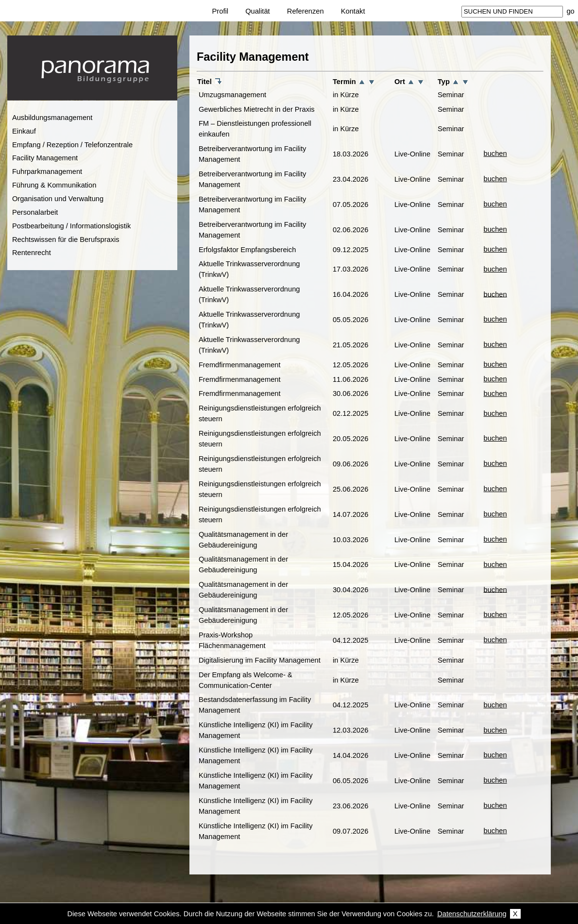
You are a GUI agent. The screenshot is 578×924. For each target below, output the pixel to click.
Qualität (258, 11)
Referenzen (306, 11)
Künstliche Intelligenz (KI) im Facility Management (256, 730)
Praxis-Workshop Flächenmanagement (232, 640)
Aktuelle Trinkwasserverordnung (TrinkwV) (249, 269)
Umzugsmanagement (232, 95)
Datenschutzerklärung (472, 914)
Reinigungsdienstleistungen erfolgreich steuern (260, 413)
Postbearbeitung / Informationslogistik (71, 226)
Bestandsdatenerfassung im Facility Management (255, 705)
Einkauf (24, 131)
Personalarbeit (35, 212)
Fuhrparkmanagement (47, 171)
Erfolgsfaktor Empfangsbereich (247, 250)
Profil (220, 11)
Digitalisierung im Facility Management (260, 660)
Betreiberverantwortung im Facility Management (253, 154)
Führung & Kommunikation (54, 185)
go (570, 11)
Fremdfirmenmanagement (240, 365)
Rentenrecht (32, 253)
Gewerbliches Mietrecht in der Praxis (257, 109)
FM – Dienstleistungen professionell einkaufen (255, 129)
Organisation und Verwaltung (58, 199)
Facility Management (45, 158)
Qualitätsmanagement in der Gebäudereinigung (243, 540)
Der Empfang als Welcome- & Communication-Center (246, 680)
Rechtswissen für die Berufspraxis (66, 240)
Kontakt (353, 11)
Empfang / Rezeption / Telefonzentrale (72, 145)
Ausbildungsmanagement (52, 118)
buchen (495, 154)
